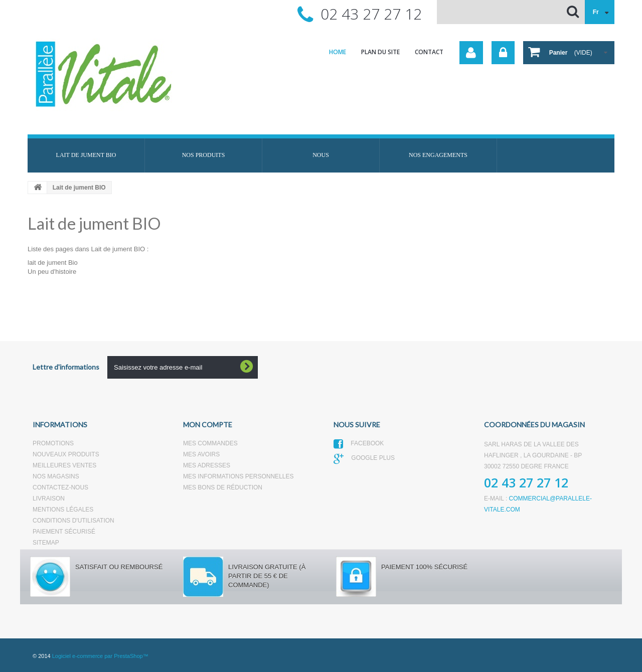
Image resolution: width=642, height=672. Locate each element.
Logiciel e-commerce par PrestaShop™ (100, 656)
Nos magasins (56, 476)
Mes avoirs (201, 454)
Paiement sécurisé (64, 532)
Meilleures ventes (64, 465)
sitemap (46, 543)
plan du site (380, 52)
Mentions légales (63, 510)
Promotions (53, 443)
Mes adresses (207, 465)
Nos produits (204, 155)
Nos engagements (438, 155)
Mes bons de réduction (223, 487)
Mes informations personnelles (238, 476)
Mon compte (208, 425)
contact (429, 52)
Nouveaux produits (66, 454)
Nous (321, 155)
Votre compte (471, 53)
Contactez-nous (60, 487)
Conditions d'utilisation (73, 521)
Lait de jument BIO (86, 155)
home (338, 52)
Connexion (503, 53)
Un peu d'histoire (52, 272)
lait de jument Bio (53, 263)
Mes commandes (210, 443)
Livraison (49, 498)
